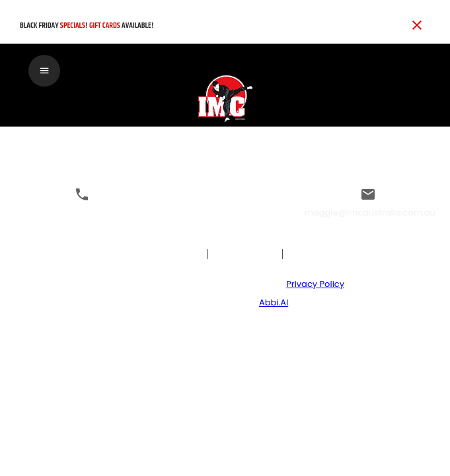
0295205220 (82, 213)
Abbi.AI (274, 302)
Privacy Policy (315, 284)
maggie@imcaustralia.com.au (370, 213)
